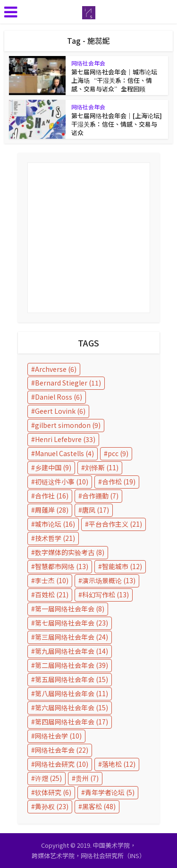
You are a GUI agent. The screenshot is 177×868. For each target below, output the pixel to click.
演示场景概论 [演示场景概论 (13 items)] (109, 580)
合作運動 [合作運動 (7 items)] (100, 496)
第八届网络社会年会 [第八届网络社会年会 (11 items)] (72, 693)
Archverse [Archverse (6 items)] (56, 369)
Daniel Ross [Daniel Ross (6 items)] (59, 397)
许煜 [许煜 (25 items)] (48, 778)
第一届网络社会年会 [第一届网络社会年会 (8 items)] (70, 609)
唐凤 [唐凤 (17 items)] (96, 510)
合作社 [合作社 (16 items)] (52, 496)
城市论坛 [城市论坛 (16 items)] (55, 524)
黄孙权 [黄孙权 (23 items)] (52, 806)
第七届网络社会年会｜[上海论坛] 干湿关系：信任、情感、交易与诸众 (117, 124)
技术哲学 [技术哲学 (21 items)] (55, 538)
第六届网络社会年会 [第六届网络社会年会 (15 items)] (72, 707)
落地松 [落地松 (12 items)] (119, 764)
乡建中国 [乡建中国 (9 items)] (53, 467)
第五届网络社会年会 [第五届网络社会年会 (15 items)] (72, 679)
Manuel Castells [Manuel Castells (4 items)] (64, 453)
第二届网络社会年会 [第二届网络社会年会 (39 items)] (72, 665)
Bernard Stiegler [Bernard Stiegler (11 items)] (68, 383)
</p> (89, 238)
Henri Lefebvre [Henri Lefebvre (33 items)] (65, 439)
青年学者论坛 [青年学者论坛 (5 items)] (110, 792)
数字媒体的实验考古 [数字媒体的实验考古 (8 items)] (70, 552)
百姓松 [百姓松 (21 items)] (52, 595)
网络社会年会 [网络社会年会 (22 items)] (62, 750)
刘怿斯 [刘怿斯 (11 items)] (102, 467)
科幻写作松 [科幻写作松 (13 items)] (105, 595)
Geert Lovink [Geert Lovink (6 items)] (60, 411)
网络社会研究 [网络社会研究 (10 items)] (62, 764)
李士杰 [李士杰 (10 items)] (52, 580)
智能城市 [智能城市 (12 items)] (122, 566)
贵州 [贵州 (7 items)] (87, 778)
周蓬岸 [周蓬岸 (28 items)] (52, 510)
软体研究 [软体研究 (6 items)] (53, 792)
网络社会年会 (88, 63)
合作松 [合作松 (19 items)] (119, 482)
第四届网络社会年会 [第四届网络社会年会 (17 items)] (72, 722)
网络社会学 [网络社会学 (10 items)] (58, 736)
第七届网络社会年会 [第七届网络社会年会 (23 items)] (72, 623)
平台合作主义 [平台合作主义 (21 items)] (115, 524)
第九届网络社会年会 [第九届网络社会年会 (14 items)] (72, 651)
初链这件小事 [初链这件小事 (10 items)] (62, 482)
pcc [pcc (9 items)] (118, 453)
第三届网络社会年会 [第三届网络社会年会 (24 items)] (72, 637)
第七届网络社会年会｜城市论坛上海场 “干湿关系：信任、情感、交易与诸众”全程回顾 (114, 80)
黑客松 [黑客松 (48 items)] (99, 806)
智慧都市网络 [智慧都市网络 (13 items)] (62, 566)
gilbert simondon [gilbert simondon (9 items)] (68, 425)
